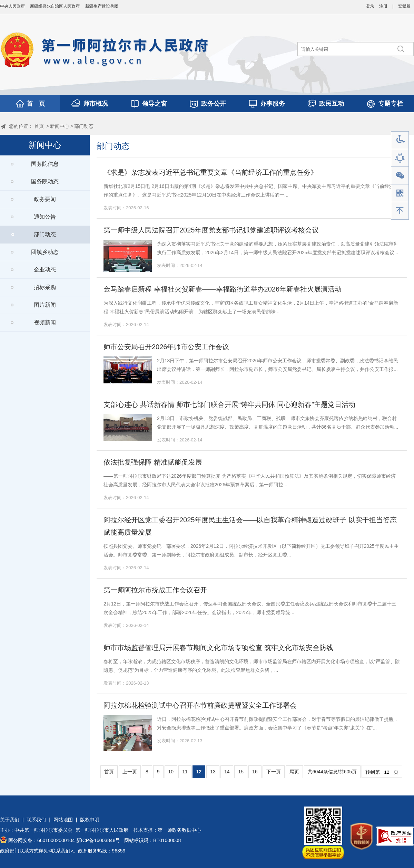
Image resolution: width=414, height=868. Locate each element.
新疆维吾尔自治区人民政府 (55, 6)
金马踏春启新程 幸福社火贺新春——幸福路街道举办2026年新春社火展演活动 (223, 289)
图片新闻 (45, 305)
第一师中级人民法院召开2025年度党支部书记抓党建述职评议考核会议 (211, 230)
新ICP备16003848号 (98, 840)
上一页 (130, 772)
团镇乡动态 (45, 252)
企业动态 (45, 270)
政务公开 (214, 104)
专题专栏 (391, 104)
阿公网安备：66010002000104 (42, 840)
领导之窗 (155, 104)
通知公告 (45, 217)
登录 (370, 6)
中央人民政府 (12, 6)
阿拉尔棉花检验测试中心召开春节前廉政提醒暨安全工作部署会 (200, 705)
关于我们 (10, 820)
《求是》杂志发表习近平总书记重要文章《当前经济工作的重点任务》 (210, 172)
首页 (39, 126)
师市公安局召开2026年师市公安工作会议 (166, 347)
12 (199, 772)
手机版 (400, 193)
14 (227, 772)
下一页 (274, 772)
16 (255, 772)
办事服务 (273, 104)
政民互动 (332, 104)
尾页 (294, 772)
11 (185, 772)
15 (241, 772)
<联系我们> (61, 851)
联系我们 (36, 820)
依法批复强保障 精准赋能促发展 (153, 462)
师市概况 (96, 104)
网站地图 (63, 820)
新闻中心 (60, 126)
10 (171, 772)
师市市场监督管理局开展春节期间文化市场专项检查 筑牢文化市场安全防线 (218, 648)
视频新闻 (45, 322)
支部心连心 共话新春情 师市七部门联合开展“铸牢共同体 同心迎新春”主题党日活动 (229, 404)
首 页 (36, 104)
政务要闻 (45, 199)
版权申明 (90, 820)
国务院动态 (45, 182)
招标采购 (45, 287)
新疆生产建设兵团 (102, 6)
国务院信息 (45, 164)
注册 (383, 6)
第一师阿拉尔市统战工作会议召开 (155, 590)
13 (213, 772)
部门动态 (84, 126)
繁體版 (404, 6)
